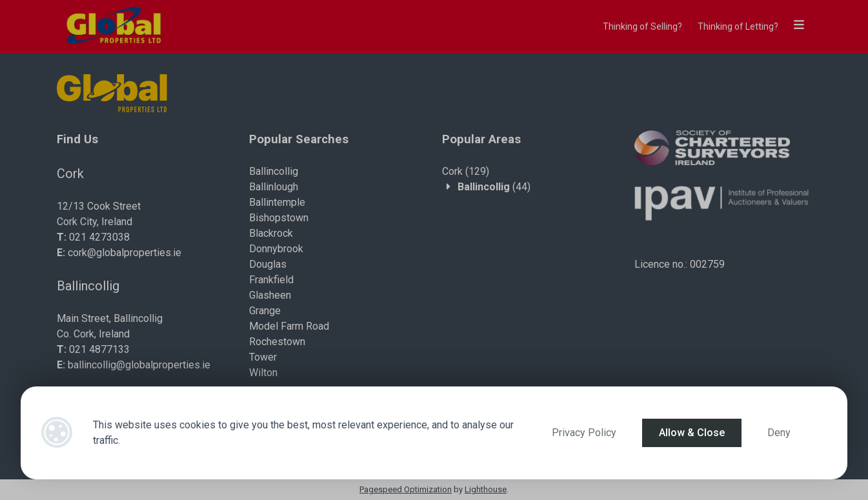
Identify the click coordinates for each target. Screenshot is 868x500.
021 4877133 (99, 349)
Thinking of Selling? (642, 26)
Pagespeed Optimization (406, 489)
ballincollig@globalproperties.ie (139, 365)
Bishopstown (279, 218)
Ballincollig (274, 171)
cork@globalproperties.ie (125, 253)
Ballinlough (274, 187)
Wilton (263, 373)
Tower (263, 357)
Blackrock (271, 233)
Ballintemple (277, 202)
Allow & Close (692, 433)
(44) (494, 187)
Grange (265, 311)
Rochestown (277, 342)
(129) (466, 171)
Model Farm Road (289, 326)
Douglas (268, 264)
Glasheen (270, 295)
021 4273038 (99, 237)
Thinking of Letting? (738, 26)
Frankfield (271, 280)
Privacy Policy (584, 433)
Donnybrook (276, 249)
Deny (779, 433)
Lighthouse (486, 489)
